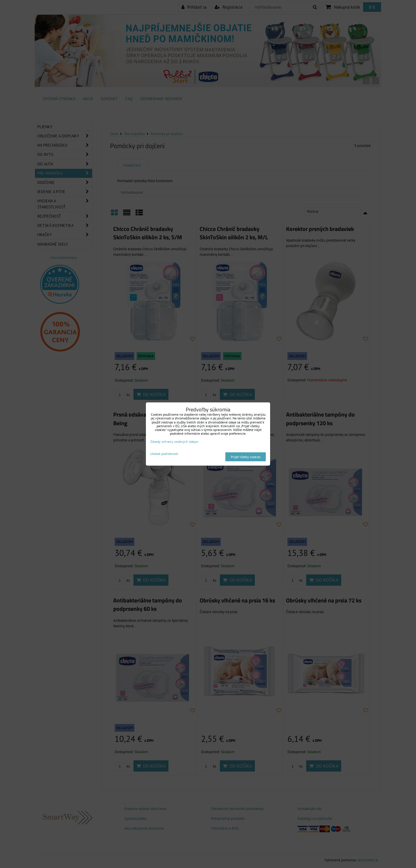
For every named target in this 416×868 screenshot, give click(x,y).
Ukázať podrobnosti (164, 454)
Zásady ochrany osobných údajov (174, 442)
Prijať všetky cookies (246, 457)
